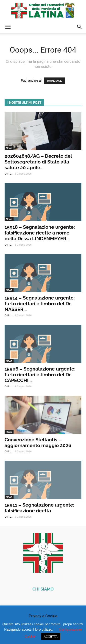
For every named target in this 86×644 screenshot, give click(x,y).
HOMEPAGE (54, 81)
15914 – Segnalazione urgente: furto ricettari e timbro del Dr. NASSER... (40, 304)
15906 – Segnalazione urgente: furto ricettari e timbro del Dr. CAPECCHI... (40, 375)
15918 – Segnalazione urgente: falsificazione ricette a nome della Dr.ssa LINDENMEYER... (40, 233)
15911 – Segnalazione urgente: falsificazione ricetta (39, 508)
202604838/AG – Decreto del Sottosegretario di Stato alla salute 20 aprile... (38, 162)
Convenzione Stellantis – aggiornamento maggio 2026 (38, 442)
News (9, 148)
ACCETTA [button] (51, 637)
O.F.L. (8, 174)
